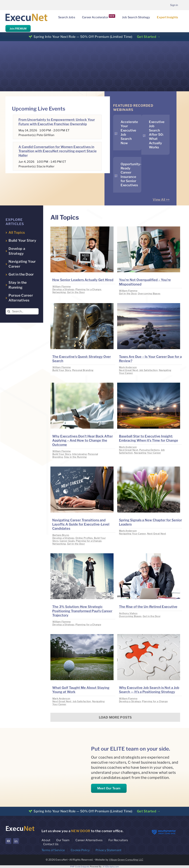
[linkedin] (16, 841)
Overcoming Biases (149, 294)
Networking (59, 292)
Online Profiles (84, 538)
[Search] (9, 311)
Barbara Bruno (61, 535)
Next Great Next (129, 370)
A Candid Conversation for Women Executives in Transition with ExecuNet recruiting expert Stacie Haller (58, 151)
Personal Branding (83, 370)
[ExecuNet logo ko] (20, 826)
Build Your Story (62, 370)
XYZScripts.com (111, 867)
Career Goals (67, 541)
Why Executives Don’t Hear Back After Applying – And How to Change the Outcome (83, 440)
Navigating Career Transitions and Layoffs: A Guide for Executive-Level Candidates (81, 524)
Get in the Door (76, 292)
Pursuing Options (149, 450)
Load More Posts (115, 717)
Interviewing (79, 454)
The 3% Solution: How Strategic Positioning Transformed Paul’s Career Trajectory (82, 611)
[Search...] (22, 311)
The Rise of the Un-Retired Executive (148, 607)
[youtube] (8, 841)
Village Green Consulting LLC (126, 860)
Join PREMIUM (18, 28)
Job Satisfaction (148, 370)
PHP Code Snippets (80, 867)
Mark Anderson (128, 367)
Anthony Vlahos (128, 613)
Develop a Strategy (63, 289)
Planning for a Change (88, 289)
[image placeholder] (82, 228)
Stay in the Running (75, 457)
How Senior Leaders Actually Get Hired (83, 280)
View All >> (161, 200)
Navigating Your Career (148, 453)
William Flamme (62, 286)
